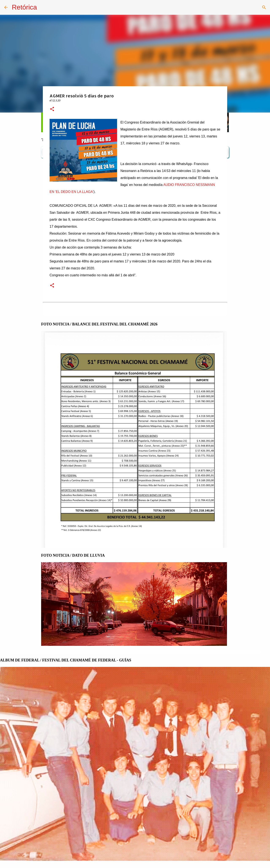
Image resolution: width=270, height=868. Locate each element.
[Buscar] (264, 7)
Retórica (24, 7)
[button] (52, 109)
